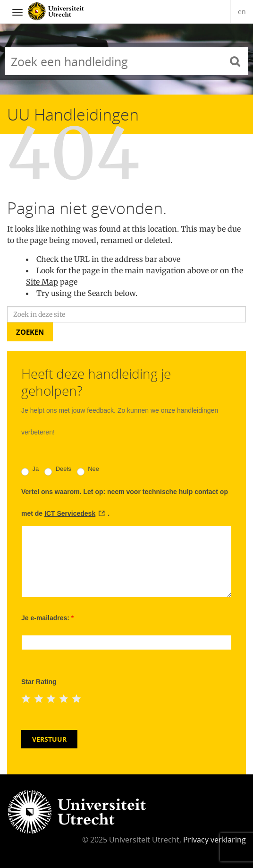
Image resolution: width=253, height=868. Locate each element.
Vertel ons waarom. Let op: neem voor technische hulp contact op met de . (125, 503)
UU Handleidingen (73, 114)
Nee (88, 470)
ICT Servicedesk (70, 513)
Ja (30, 470)
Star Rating (39, 682)
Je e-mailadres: (47, 618)
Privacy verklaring (215, 840)
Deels (58, 470)
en (242, 12)
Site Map (42, 282)
